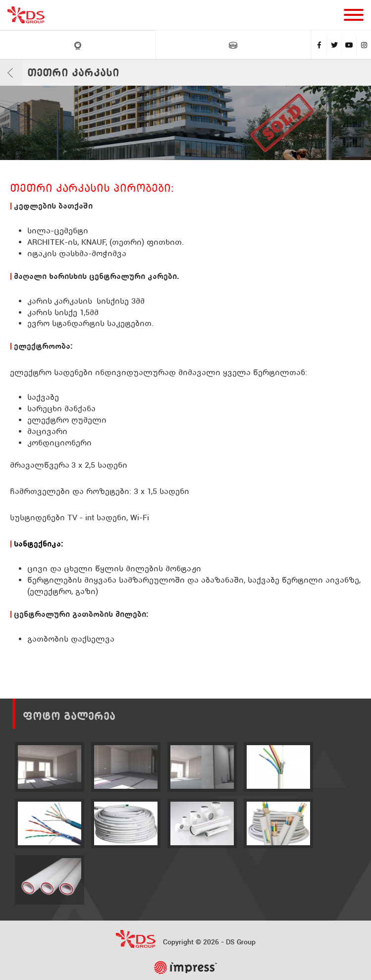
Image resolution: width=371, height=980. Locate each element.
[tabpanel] (185, 123)
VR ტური (233, 45)
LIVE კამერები (78, 46)
